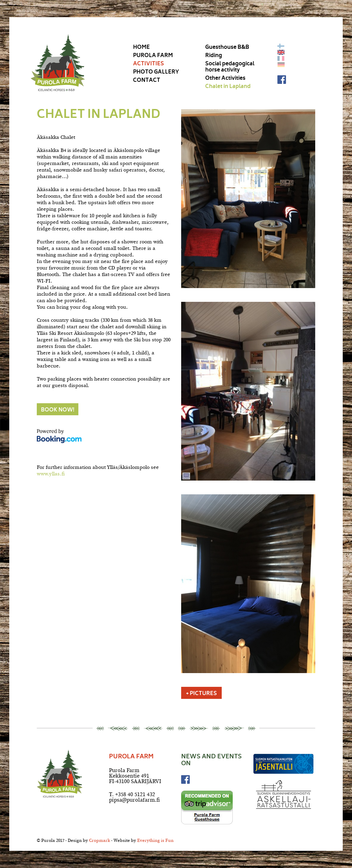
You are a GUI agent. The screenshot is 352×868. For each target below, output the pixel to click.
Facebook (282, 80)
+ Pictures (201, 694)
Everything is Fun (155, 841)
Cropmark (100, 841)
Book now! (58, 410)
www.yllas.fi (51, 474)
